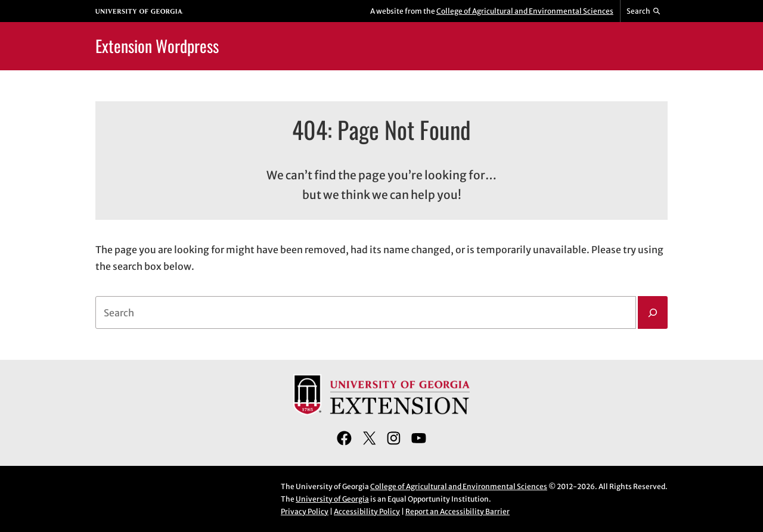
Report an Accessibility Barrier (458, 511)
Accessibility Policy (367, 511)
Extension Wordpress (157, 46)
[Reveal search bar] (644, 11)
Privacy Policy (305, 511)
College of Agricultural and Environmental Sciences (525, 11)
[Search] (653, 313)
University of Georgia (332, 499)
